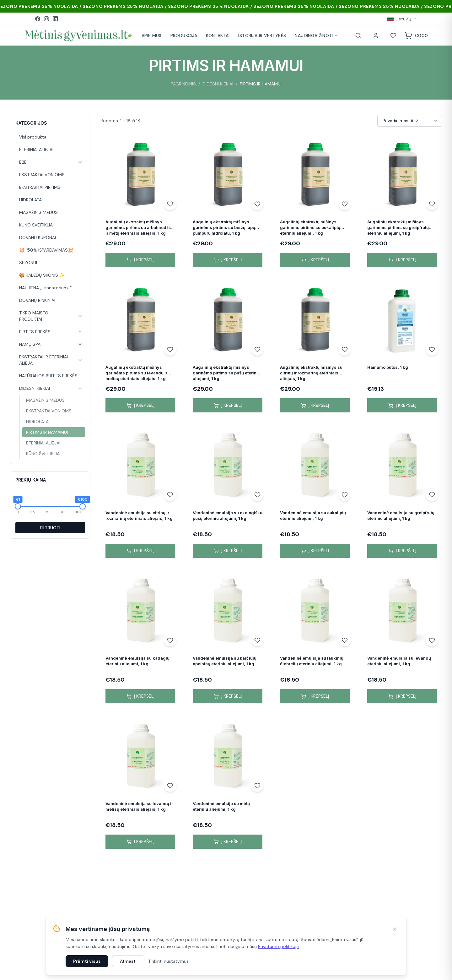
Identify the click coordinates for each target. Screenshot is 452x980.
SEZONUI (28, 263)
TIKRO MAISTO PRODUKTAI (34, 316)
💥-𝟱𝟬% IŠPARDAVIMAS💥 (46, 250)
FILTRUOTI (50, 528)
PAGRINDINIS (183, 84)
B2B (23, 162)
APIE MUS (152, 35)
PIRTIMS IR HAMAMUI (47, 432)
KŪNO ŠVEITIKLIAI (36, 225)
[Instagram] (46, 19)
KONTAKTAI (218, 35)
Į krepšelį (140, 260)
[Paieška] (358, 35)
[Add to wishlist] (170, 204)
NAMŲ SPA (30, 344)
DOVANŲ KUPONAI (38, 237)
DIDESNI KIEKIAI (218, 84)
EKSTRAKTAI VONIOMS (42, 175)
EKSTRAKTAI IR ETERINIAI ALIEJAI (43, 360)
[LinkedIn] (55, 19)
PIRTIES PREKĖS (35, 332)
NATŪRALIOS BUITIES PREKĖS (48, 376)
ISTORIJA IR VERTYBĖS (262, 35)
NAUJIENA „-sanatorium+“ (45, 288)
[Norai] (393, 35)
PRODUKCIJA (184, 35)
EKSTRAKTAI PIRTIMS (40, 187)
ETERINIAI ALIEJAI (36, 150)
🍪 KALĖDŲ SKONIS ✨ (42, 275)
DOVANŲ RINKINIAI (37, 300)
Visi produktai (33, 137)
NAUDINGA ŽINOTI (316, 35)
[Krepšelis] (416, 35)
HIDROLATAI (31, 200)
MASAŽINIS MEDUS (38, 212)
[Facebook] (38, 19)
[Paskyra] (376, 35)
